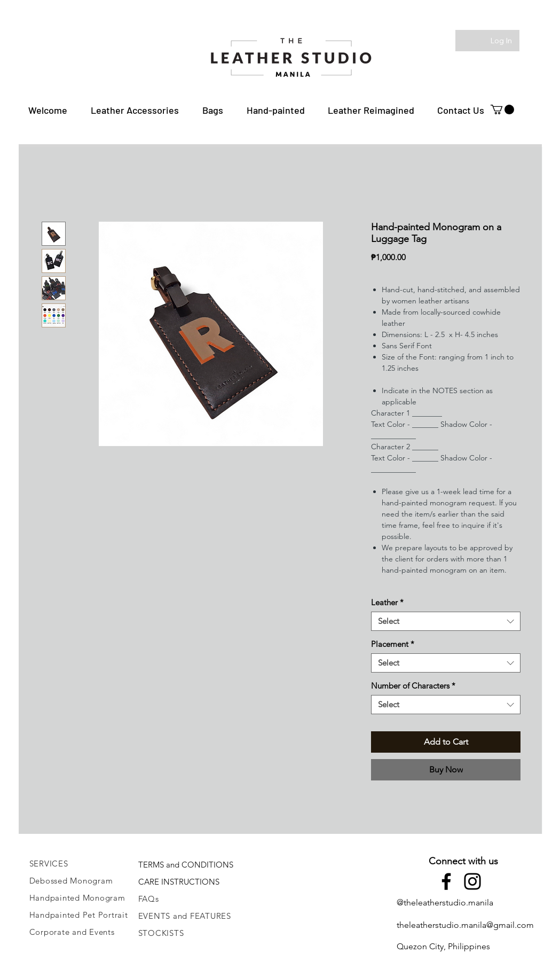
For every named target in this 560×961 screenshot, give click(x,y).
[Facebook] (446, 881)
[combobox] (446, 621)
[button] (135, 110)
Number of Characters (413, 686)
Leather (387, 603)
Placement (393, 644)
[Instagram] (472, 881)
